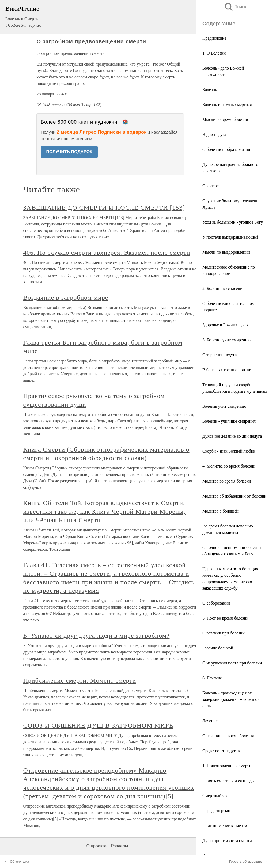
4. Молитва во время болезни (229, 466)
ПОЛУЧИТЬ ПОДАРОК (69, 152)
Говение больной (218, 648)
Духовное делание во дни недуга (232, 436)
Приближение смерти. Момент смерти (80, 680)
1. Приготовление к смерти (227, 766)
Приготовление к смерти (225, 826)
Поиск (235, 7)
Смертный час (215, 796)
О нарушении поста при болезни (232, 663)
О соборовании (216, 603)
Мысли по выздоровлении (226, 252)
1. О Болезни (214, 53)
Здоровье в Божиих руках (226, 325)
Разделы (119, 846)
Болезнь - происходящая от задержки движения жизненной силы (231, 699)
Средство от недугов (221, 751)
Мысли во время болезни (225, 119)
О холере (211, 186)
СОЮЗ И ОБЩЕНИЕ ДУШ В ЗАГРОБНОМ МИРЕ (98, 725)
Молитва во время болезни (227, 481)
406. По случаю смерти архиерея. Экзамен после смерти (107, 253)
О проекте (96, 846)
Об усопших (20, 862)
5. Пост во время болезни (225, 618)
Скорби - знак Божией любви (229, 451)
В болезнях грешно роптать (227, 370)
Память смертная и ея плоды (228, 781)
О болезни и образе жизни (226, 149)
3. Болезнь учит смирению (226, 340)
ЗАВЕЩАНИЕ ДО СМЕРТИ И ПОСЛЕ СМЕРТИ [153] (104, 208)
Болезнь (210, 89)
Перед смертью (216, 811)
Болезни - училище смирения (229, 421)
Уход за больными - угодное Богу (233, 222)
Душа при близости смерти (227, 841)
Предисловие (214, 38)
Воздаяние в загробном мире (66, 297)
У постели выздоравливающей (230, 237)
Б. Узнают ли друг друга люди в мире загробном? (96, 636)
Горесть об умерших (245, 862)
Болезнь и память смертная (227, 104)
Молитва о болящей (220, 511)
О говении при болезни (224, 633)
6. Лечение (212, 678)
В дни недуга (214, 134)
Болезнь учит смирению (224, 406)
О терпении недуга (220, 355)
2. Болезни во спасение (223, 288)
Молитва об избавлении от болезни (234, 496)
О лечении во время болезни (228, 736)
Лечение (210, 721)
